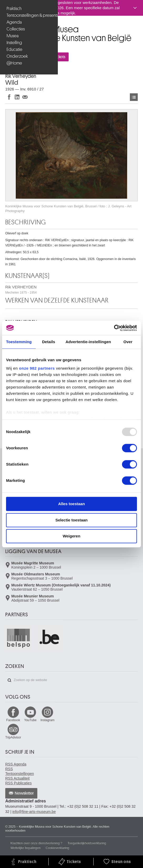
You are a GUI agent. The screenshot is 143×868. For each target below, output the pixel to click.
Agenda (14, 22)
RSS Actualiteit (17, 778)
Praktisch (14, 9)
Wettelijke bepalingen (25, 848)
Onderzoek (17, 56)
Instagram (47, 720)
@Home (14, 63)
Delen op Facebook (9, 97)
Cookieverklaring (57, 848)
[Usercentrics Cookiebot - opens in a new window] (114, 328)
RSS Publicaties (18, 783)
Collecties (16, 29)
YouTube (30, 720)
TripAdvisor (13, 737)
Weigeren (71, 536)
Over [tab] (128, 342)
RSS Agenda (16, 764)
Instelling (14, 43)
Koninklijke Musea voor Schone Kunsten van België (6, 27)
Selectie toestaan (72, 520)
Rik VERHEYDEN (21, 290)
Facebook (13, 720)
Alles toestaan (71, 504)
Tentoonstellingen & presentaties (30, 15)
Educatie (14, 49)
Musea (13, 36)
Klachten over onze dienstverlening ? (36, 843)
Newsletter (24, 793)
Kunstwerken (134, 97)
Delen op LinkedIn (17, 97)
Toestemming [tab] (19, 342)
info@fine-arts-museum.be (34, 812)
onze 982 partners (37, 368)
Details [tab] (49, 342)
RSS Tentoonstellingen (20, 771)
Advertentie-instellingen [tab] (88, 342)
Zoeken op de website (9, 680)
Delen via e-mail (25, 97)
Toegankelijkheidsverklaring (87, 843)
